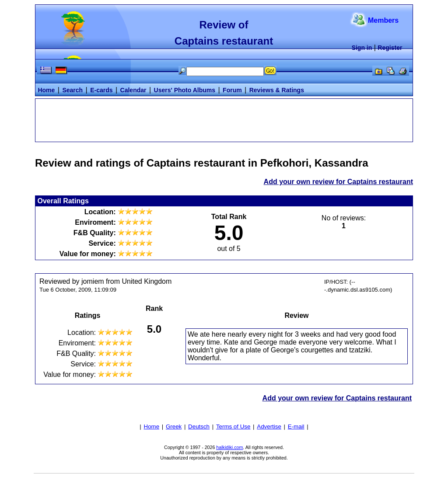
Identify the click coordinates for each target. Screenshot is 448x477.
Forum (232, 90)
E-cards (101, 90)
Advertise (269, 427)
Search (72, 90)
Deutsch (199, 427)
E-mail (296, 427)
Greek (174, 427)
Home (46, 90)
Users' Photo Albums (185, 90)
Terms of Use (233, 427)
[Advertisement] (224, 119)
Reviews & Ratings (277, 90)
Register (390, 48)
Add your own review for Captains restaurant (338, 182)
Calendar (133, 90)
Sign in (362, 48)
